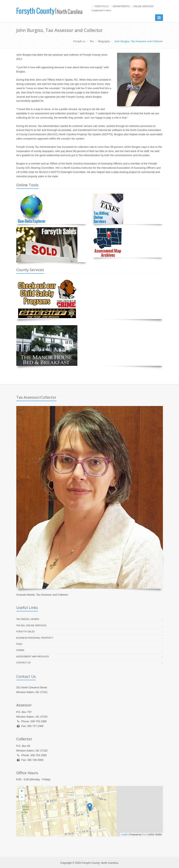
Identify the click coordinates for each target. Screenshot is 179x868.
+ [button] (22, 791)
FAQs (19, 644)
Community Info (101, 11)
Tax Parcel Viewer (28, 619)
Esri (144, 835)
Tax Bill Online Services (31, 625)
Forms (20, 650)
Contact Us (24, 663)
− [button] (22, 798)
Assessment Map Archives (33, 656)
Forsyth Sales (26, 632)
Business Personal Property (35, 638)
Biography (104, 41)
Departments (121, 6)
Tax (92, 41)
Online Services (143, 6)
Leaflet (125, 835)
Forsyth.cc (102, 6)
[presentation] (90, 811)
